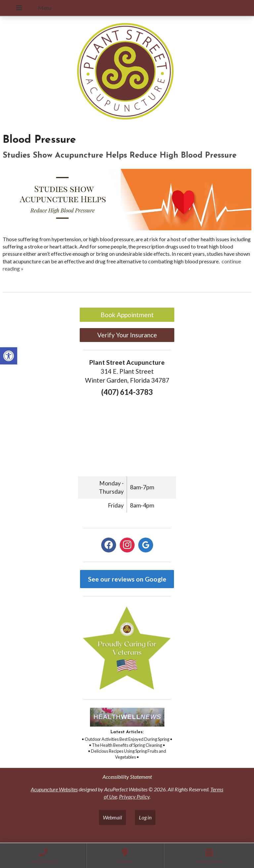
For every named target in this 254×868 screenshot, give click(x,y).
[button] (9, 356)
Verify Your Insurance (127, 335)
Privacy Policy (134, 796)
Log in (145, 817)
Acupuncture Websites (54, 789)
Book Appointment (127, 315)
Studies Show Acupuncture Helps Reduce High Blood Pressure (120, 156)
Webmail (112, 817)
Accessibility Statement (127, 777)
